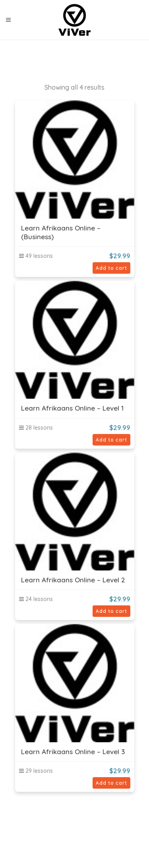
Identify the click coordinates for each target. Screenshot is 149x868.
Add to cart (111, 268)
